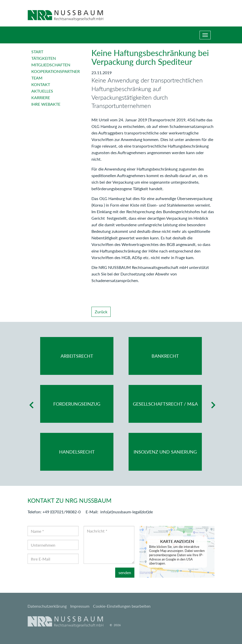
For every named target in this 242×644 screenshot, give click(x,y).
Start (37, 52)
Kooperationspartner (56, 71)
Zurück (101, 312)
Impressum (80, 606)
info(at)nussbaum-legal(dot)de (127, 512)
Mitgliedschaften (51, 65)
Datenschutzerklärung (47, 606)
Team (37, 78)
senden (125, 572)
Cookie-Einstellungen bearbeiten (122, 606)
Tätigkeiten (44, 58)
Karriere (41, 97)
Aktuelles (42, 91)
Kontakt (41, 84)
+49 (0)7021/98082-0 (62, 512)
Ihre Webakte (46, 104)
